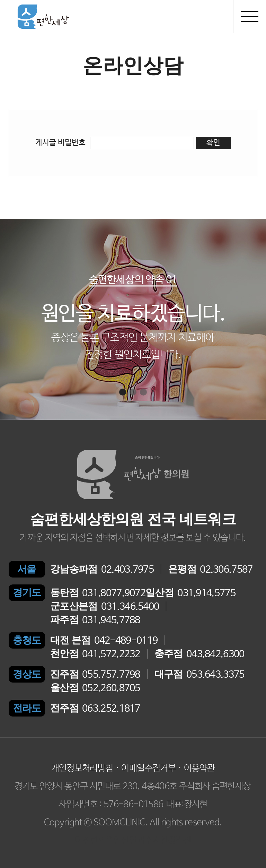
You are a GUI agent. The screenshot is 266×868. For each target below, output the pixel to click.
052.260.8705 (95, 688)
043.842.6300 (199, 654)
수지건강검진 (168, 841)
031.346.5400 (105, 606)
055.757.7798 (95, 674)
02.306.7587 (210, 569)
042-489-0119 (104, 640)
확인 (213, 143)
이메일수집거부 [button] (148, 769)
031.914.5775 (190, 593)
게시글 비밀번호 (60, 143)
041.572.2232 (95, 654)
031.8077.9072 (98, 593)
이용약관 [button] (199, 769)
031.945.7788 (95, 620)
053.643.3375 (199, 674)
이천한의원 (94, 841)
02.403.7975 (102, 569)
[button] (123, 392)
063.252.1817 (95, 708)
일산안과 (129, 841)
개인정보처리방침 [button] (82, 769)
